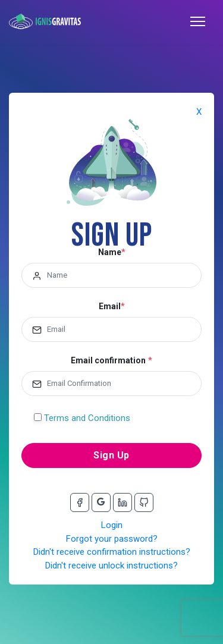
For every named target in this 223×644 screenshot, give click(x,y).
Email (110, 306)
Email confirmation (108, 360)
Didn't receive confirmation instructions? (112, 552)
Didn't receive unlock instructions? (111, 566)
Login (112, 525)
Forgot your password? (112, 539)
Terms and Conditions (87, 418)
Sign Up (111, 455)
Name (110, 252)
